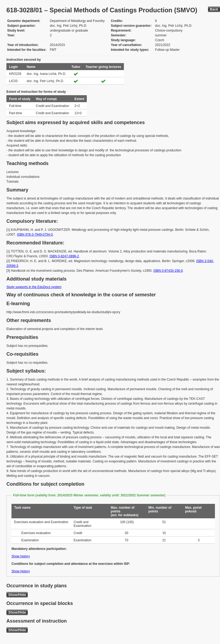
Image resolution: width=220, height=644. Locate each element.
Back (214, 9)
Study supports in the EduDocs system (34, 287)
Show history (21, 556)
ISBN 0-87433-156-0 (168, 271)
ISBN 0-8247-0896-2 (64, 256)
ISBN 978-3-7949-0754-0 (35, 235)
